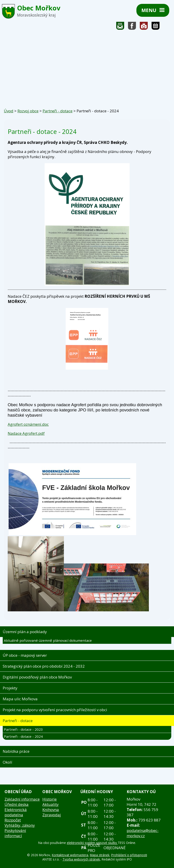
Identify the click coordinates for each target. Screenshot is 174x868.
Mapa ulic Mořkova (20, 699)
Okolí (7, 762)
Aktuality (51, 804)
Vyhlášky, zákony (20, 825)
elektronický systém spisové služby (92, 843)
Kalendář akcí (156, 27)
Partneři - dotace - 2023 (23, 729)
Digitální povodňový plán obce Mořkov (37, 677)
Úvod (9, 111)
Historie (50, 799)
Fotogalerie (144, 27)
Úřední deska (17, 804)
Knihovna (51, 810)
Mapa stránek (100, 855)
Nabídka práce (16, 751)
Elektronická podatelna (16, 812)
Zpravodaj (52, 815)
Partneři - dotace (58, 111)
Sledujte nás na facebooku (132, 27)
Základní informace (22, 799)
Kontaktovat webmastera (70, 855)
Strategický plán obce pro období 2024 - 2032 (44, 666)
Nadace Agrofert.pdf (26, 433)
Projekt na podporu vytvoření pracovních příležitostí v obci (55, 710)
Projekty (10, 688)
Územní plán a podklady (25, 632)
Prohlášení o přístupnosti (129, 855)
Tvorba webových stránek (81, 859)
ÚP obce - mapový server (25, 655)
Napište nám (120, 27)
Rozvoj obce (28, 111)
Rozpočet (13, 820)
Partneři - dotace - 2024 (23, 736)
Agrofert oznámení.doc (28, 424)
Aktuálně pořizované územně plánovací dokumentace (48, 640)
